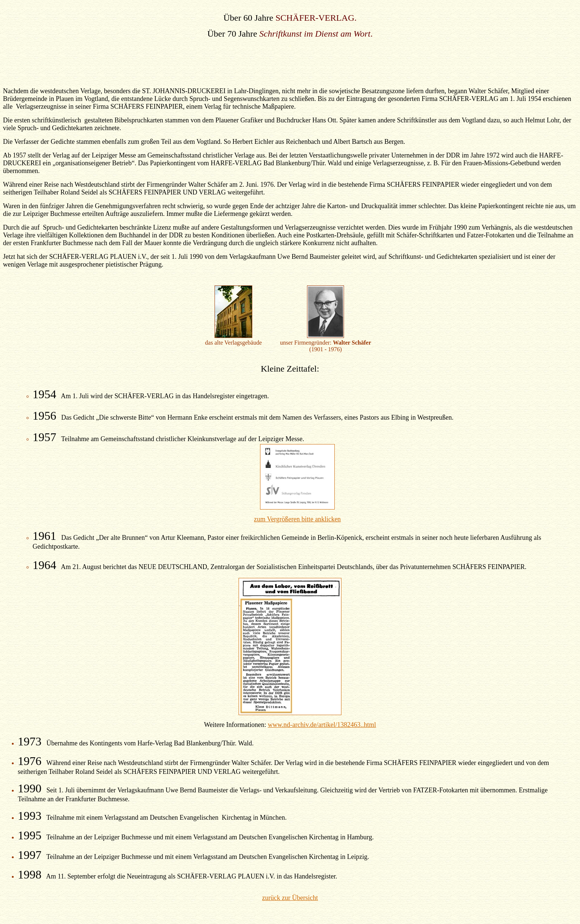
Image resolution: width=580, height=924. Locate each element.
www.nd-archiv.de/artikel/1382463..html (322, 725)
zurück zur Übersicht (290, 898)
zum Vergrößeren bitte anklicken (298, 519)
